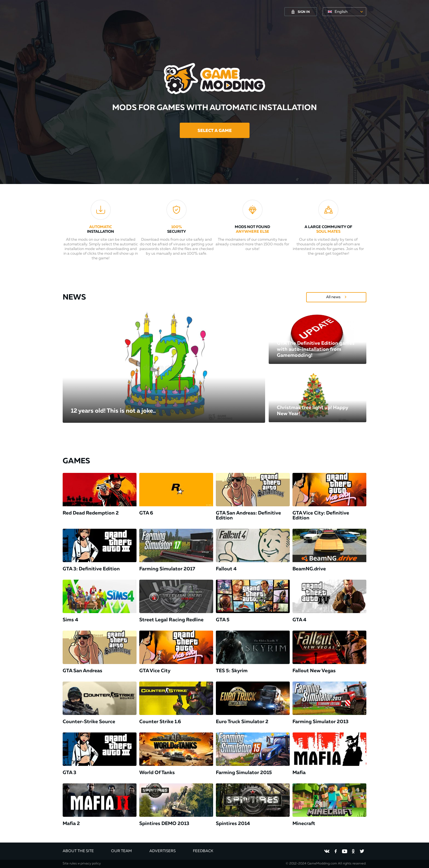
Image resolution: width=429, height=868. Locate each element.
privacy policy (91, 864)
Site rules (70, 864)
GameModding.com (322, 864)
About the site (78, 851)
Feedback (203, 851)
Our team (121, 851)
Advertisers (163, 851)
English (341, 12)
